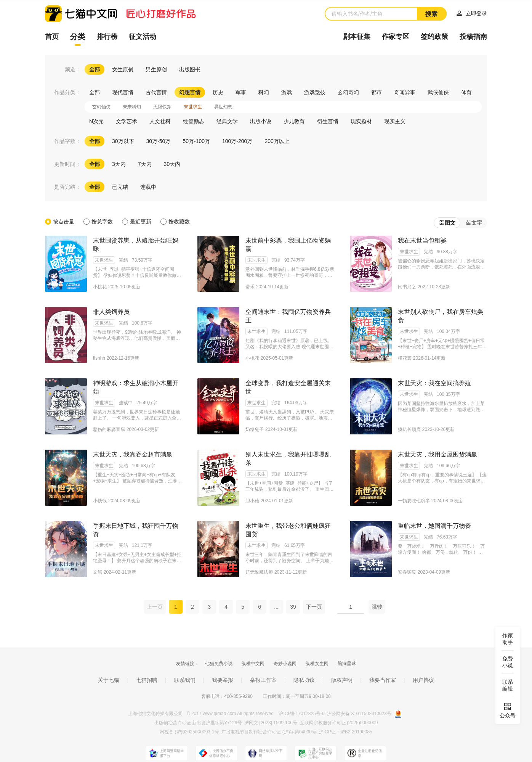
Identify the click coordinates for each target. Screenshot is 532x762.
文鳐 (98, 572)
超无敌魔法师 (259, 572)
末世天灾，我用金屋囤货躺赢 (437, 454)
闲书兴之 (407, 287)
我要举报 (223, 680)
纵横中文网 (253, 664)
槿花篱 (405, 358)
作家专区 (396, 37)
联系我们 (185, 680)
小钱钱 (100, 501)
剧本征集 (357, 37)
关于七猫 (109, 680)
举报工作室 (263, 680)
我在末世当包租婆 (422, 240)
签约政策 (434, 37)
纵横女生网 (317, 664)
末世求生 (104, 260)
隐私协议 (304, 680)
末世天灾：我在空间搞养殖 (434, 383)
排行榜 (107, 37)
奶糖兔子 (255, 429)
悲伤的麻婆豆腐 (109, 429)
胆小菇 (252, 501)
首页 (52, 37)
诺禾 (250, 287)
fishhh (99, 358)
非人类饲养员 (111, 312)
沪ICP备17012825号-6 (302, 714)
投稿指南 (473, 37)
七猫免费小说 (219, 664)
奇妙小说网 (285, 664)
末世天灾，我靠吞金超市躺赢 (133, 454)
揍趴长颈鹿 (409, 429)
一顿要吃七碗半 (414, 501)
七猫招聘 (147, 680)
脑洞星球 (347, 664)
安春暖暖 (407, 572)
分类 (78, 37)
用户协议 (423, 680)
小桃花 (100, 287)
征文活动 (143, 37)
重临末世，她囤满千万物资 (434, 526)
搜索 (431, 14)
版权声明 (342, 680)
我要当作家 (383, 680)
